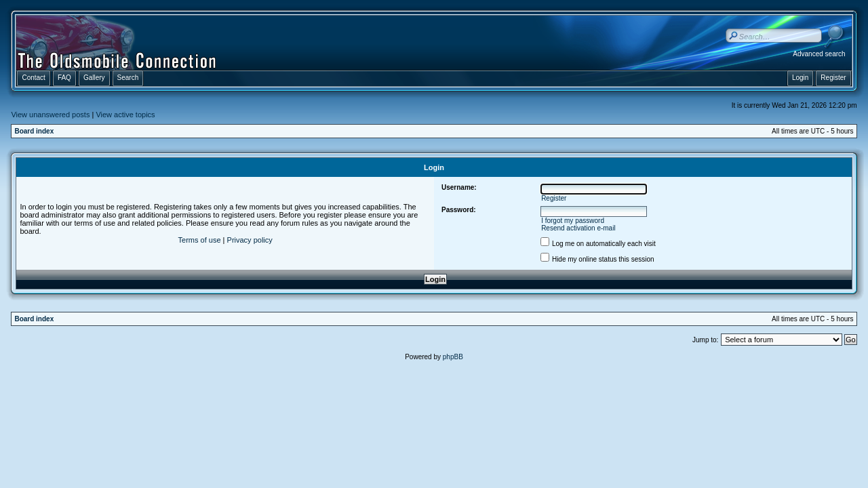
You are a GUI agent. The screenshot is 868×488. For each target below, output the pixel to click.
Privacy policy (250, 240)
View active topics (125, 115)
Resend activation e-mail (578, 228)
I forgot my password (573, 221)
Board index (34, 131)
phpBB (453, 357)
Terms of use (200, 240)
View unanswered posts (50, 115)
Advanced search (819, 54)
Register (554, 198)
